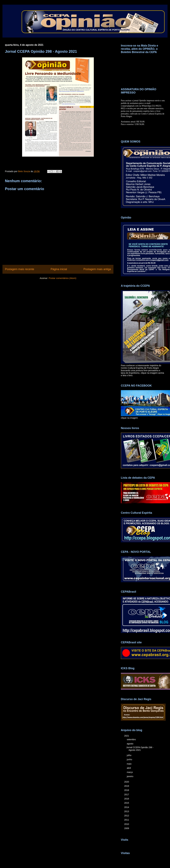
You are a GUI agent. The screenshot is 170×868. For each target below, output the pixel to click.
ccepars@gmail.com (130, 106)
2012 (127, 816)
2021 (127, 736)
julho (129, 755)
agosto (130, 744)
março (130, 772)
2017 (127, 795)
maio (129, 764)
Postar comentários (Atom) (62, 278)
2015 (127, 803)
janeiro (130, 776)
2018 (127, 790)
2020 (127, 782)
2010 (127, 824)
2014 (127, 807)
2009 (127, 828)
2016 (127, 799)
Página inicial (59, 269)
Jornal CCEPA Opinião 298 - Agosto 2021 (140, 749)
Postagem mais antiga (97, 269)
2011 (127, 820)
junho (130, 759)
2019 (127, 786)
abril (129, 768)
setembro (132, 739)
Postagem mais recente (20, 269)
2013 (127, 811)
